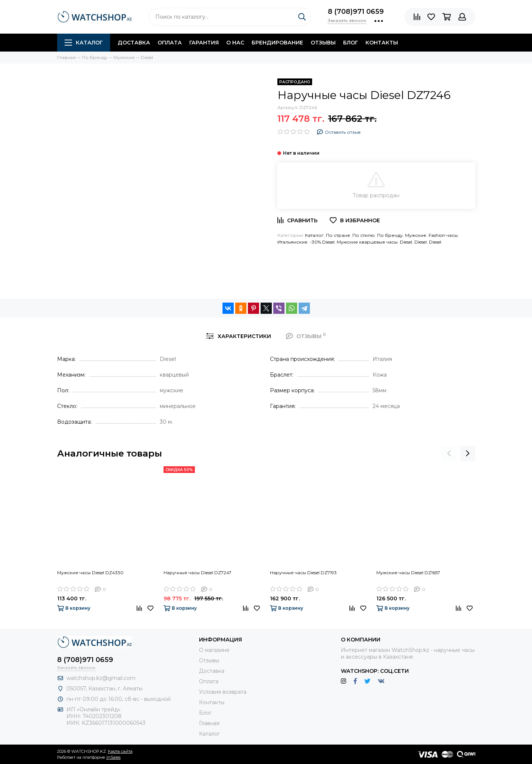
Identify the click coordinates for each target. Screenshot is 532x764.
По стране (338, 235)
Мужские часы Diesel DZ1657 (408, 573)
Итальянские (293, 242)
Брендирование (277, 43)
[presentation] (449, 454)
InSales (113, 757)
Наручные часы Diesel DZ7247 (197, 573)
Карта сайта (120, 751)
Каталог (84, 43)
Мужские (416, 235)
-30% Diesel (322, 242)
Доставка (134, 43)
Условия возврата (223, 692)
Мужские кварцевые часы (367, 242)
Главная (209, 723)
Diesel (406, 242)
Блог (351, 43)
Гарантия (204, 43)
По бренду (390, 235)
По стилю (364, 235)
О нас (235, 43)
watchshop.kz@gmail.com (101, 678)
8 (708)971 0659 (356, 12)
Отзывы (323, 43)
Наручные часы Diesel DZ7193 (303, 573)
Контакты (382, 43)
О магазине (214, 650)
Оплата (170, 43)
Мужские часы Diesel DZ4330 (90, 573)
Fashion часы (443, 235)
